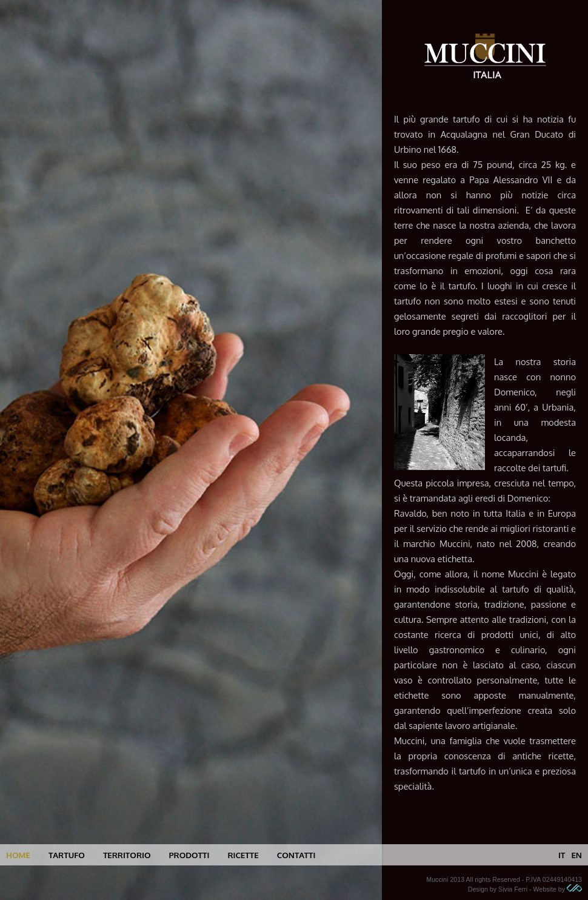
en (576, 855)
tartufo (67, 855)
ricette (243, 855)
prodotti (189, 855)
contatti (296, 855)
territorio (127, 855)
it (562, 855)
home (18, 855)
